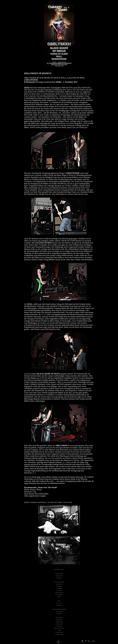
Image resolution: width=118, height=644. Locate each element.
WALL (64, 78)
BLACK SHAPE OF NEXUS (48, 78)
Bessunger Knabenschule (46, 82)
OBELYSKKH (30, 78)
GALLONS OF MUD (76, 78)
